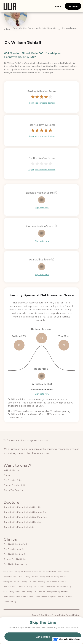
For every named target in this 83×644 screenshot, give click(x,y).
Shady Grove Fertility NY (13, 572)
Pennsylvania (69, 28)
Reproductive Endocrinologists (19, 527)
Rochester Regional (49, 597)
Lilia (6, 29)
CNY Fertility (22, 582)
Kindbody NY (51, 572)
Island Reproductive (12, 597)
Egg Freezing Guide (13, 480)
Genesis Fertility (52, 587)
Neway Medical (60, 577)
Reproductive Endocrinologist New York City (25, 512)
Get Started (43, 637)
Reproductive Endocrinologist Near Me (22, 507)
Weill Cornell (52, 582)
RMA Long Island (10, 587)
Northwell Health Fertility (34, 572)
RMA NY (61, 597)
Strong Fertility (10, 582)
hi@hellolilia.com (12, 470)
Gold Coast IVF (40, 592)
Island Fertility (63, 572)
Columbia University (37, 582)
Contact (7, 475)
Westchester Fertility (24, 592)
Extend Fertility (10, 602)
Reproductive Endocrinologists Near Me (34, 28)
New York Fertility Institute (42, 577)
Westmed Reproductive (30, 597)
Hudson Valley (66, 587)
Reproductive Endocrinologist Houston (23, 522)
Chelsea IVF (63, 582)
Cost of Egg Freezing (14, 490)
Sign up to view (42, 208)
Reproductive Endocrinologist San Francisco (25, 517)
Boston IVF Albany (25, 587)
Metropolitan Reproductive (57, 592)
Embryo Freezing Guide (15, 485)
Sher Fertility (9, 592)
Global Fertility (24, 577)
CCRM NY (69, 597)
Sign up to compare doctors (42, 103)
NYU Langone (39, 587)
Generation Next (10, 577)
